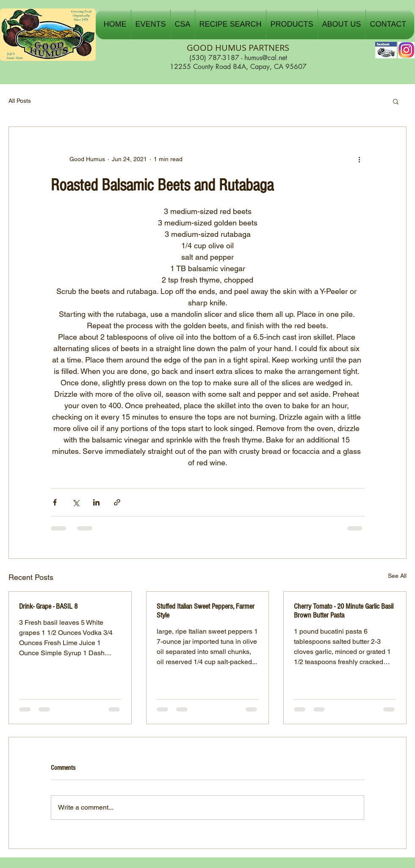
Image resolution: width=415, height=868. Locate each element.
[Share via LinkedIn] (96, 502)
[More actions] (359, 159)
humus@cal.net (266, 58)
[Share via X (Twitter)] (76, 502)
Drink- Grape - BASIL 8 (48, 606)
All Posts (20, 101)
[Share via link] (117, 502)
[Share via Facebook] (55, 502)
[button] (151, 24)
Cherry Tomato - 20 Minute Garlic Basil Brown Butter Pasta (344, 611)
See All (397, 576)
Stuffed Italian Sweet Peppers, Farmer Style (206, 611)
